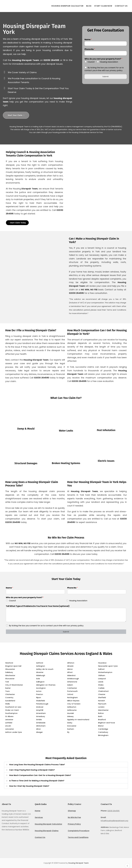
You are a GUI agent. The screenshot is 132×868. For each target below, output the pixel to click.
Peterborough (42, 704)
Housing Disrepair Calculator (67, 6)
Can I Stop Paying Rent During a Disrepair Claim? (32, 770)
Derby (70, 723)
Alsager (39, 732)
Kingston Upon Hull (13, 666)
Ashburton (72, 707)
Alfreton (71, 663)
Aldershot (71, 676)
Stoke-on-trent (12, 710)
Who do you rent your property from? (103, 59)
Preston (40, 694)
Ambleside (41, 723)
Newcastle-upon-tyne (108, 666)
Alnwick (70, 666)
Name (88, 40)
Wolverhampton (105, 672)
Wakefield (40, 701)
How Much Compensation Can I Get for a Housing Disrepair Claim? (40, 775)
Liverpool (102, 679)
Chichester (10, 694)
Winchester (10, 676)
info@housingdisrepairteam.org (114, 821)
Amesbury (41, 716)
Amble (39, 720)
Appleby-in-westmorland (78, 720)
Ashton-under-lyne (14, 732)
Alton (38, 729)
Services (39, 818)
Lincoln (8, 726)
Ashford (40, 663)
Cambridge (103, 729)
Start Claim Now (103, 6)
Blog (89, 6)
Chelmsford (103, 691)
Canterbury (103, 732)
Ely (68, 732)
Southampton (11, 713)
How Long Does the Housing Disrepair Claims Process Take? (37, 765)
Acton (39, 691)
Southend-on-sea (13, 707)
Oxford (70, 694)
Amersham (41, 713)
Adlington (40, 682)
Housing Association (109, 62)
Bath (100, 716)
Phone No (90, 49)
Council (91, 62)
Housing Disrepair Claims (47, 831)
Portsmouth (72, 691)
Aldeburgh (41, 676)
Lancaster (10, 729)
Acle (38, 679)
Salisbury (9, 672)
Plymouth (102, 704)
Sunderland (10, 701)
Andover (40, 707)
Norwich (102, 701)
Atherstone (72, 682)
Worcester (10, 679)
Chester (102, 694)
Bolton (101, 713)
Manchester (103, 710)
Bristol (101, 726)
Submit (106, 75)
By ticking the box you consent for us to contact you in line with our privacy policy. (104, 69)
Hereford (9, 663)
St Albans (9, 716)
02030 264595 (113, 811)
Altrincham (41, 726)
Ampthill (40, 710)
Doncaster (72, 726)
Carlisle (101, 688)
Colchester (72, 688)
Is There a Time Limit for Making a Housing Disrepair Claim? (37, 781)
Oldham (102, 676)
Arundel (70, 713)
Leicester (9, 720)
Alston (70, 669)
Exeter (8, 688)
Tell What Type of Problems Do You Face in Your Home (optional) (38, 606)
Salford (101, 669)
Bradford (102, 720)
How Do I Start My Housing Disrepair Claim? (29, 786)
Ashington (41, 666)
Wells (8, 704)
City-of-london (74, 704)
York (7, 682)
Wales (101, 685)
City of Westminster (14, 685)
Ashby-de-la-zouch (45, 669)
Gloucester (10, 669)
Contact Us (121, 6)
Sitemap (72, 811)
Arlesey (70, 716)
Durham (71, 729)
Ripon (39, 698)
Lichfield (9, 723)
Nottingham (72, 698)
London (101, 707)
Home (38, 811)
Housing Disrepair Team (78, 863)
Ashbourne (72, 710)
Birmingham (103, 735)
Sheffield (102, 698)
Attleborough (73, 679)
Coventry (9, 698)
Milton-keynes (73, 701)
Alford (70, 672)
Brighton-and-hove (107, 723)
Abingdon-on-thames (46, 685)
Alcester (40, 672)
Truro (7, 691)
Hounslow (102, 663)
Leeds (101, 682)
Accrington (41, 688)
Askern (70, 685)
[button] (66, 765)
